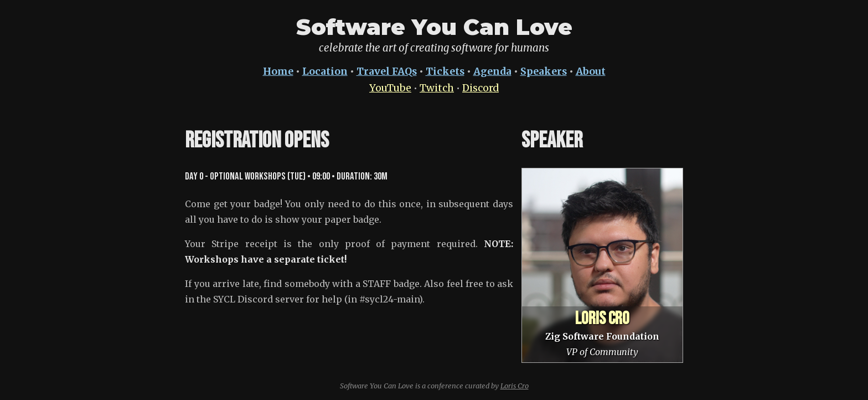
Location (325, 71)
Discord (480, 88)
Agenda (492, 71)
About (591, 71)
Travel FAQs (387, 71)
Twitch (437, 88)
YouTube (390, 88)
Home (278, 71)
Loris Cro (515, 386)
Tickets (445, 71)
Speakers (544, 71)
